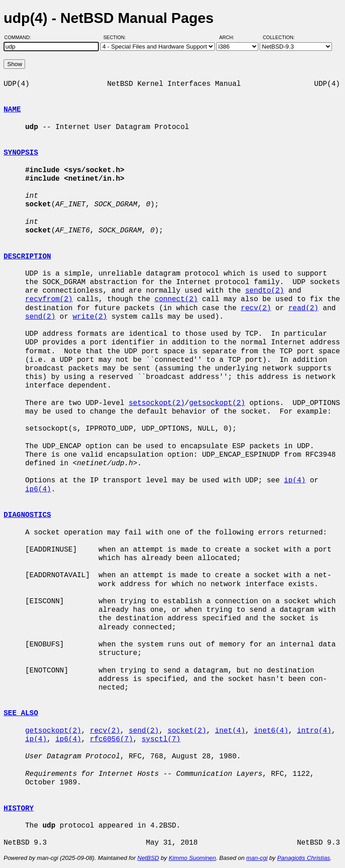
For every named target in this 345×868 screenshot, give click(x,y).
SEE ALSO (21, 713)
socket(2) (187, 731)
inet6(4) (271, 731)
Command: (20, 37)
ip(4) (295, 481)
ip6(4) (38, 490)
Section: (117, 37)
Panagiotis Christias (304, 858)
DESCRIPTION (27, 257)
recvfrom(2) (49, 299)
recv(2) (256, 308)
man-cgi (257, 858)
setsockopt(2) (157, 403)
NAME (12, 110)
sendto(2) (265, 291)
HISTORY (19, 809)
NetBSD (148, 858)
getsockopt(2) (217, 403)
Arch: (231, 37)
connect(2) (176, 299)
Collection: (279, 37)
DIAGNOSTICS (27, 515)
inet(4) (230, 731)
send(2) (40, 317)
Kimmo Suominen (192, 858)
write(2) (90, 317)
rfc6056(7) (111, 739)
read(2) (303, 308)
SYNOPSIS (21, 153)
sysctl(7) (161, 739)
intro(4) (314, 731)
